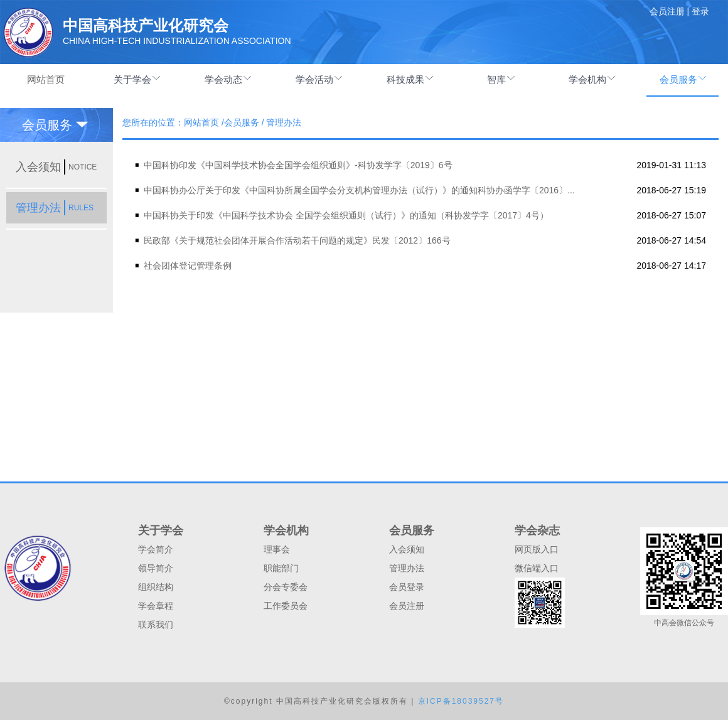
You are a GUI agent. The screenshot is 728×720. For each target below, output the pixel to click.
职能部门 (281, 568)
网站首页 (46, 79)
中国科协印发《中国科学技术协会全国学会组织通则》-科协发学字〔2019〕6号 (298, 165)
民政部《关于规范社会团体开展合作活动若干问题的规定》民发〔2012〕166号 (297, 240)
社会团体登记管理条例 (188, 266)
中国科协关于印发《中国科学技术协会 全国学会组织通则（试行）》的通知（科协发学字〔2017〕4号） (346, 215)
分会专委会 (286, 587)
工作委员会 (286, 606)
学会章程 (156, 606)
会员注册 (407, 606)
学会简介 (156, 549)
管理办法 (407, 568)
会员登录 (407, 587)
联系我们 (156, 625)
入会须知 (407, 549)
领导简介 (156, 568)
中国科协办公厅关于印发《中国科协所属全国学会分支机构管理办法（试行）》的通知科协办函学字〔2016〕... (359, 190)
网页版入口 (537, 549)
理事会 (277, 549)
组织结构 (156, 587)
